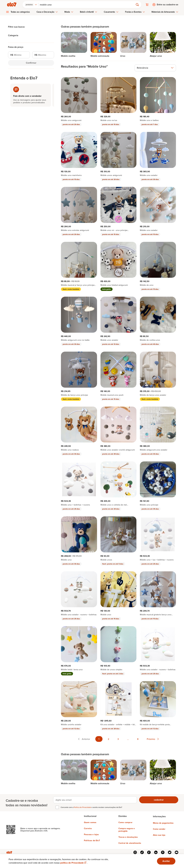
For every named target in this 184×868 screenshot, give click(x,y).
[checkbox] (57, 807)
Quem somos (90, 822)
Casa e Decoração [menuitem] (47, 12)
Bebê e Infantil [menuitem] (89, 12)
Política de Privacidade (83, 807)
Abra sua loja (159, 835)
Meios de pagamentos (163, 823)
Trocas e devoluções (128, 837)
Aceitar (166, 861)
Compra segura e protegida (127, 830)
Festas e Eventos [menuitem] (135, 12)
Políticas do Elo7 (92, 840)
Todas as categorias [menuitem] (20, 12)
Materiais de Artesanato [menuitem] (165, 12)
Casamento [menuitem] (111, 12)
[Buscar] (88, 5)
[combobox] (31, 5)
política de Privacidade (74, 863)
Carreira (88, 828)
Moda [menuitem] (69, 12)
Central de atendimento (130, 843)
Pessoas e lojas (91, 834)
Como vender (159, 829)
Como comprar (125, 822)
